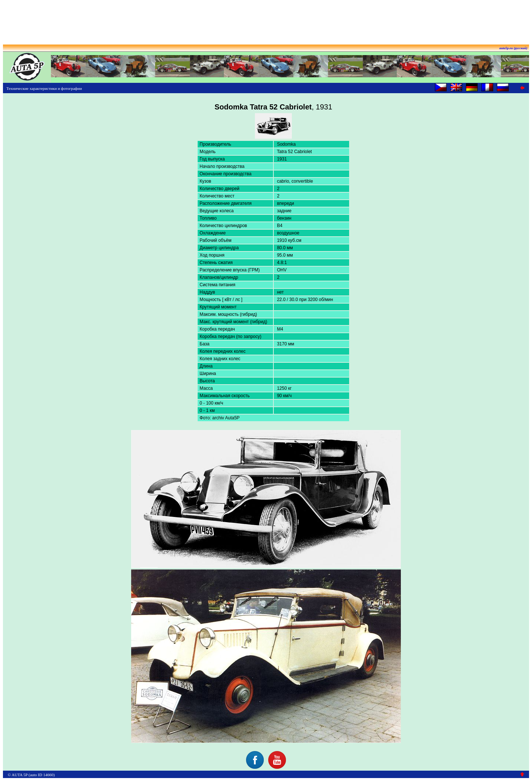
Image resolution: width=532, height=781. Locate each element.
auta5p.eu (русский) (514, 48)
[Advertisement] (266, 20)
